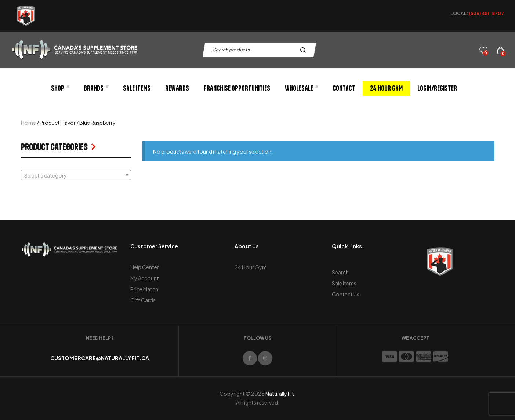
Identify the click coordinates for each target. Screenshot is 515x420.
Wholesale (301, 88)
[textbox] (76, 175)
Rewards (177, 88)
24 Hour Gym (386, 88)
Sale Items (137, 88)
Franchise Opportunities (237, 88)
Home (28, 123)
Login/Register (437, 88)
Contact (344, 88)
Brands (96, 88)
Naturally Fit (280, 394)
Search (305, 50)
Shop (60, 88)
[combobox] (76, 175)
